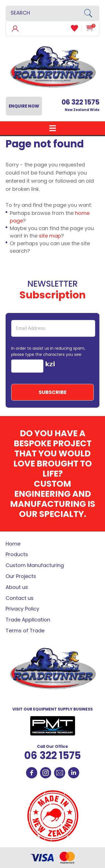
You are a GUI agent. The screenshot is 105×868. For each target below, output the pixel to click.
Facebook (32, 773)
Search (90, 13)
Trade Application (28, 620)
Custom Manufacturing (35, 565)
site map (50, 236)
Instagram (46, 773)
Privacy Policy (22, 609)
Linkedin (74, 773)
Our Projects (21, 576)
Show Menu (53, 128)
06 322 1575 (53, 756)
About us (17, 587)
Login (15, 28)
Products (17, 554)
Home (13, 544)
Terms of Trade (25, 631)
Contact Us (60, 773)
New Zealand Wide (81, 105)
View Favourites (76, 28)
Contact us (20, 598)
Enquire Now (24, 106)
